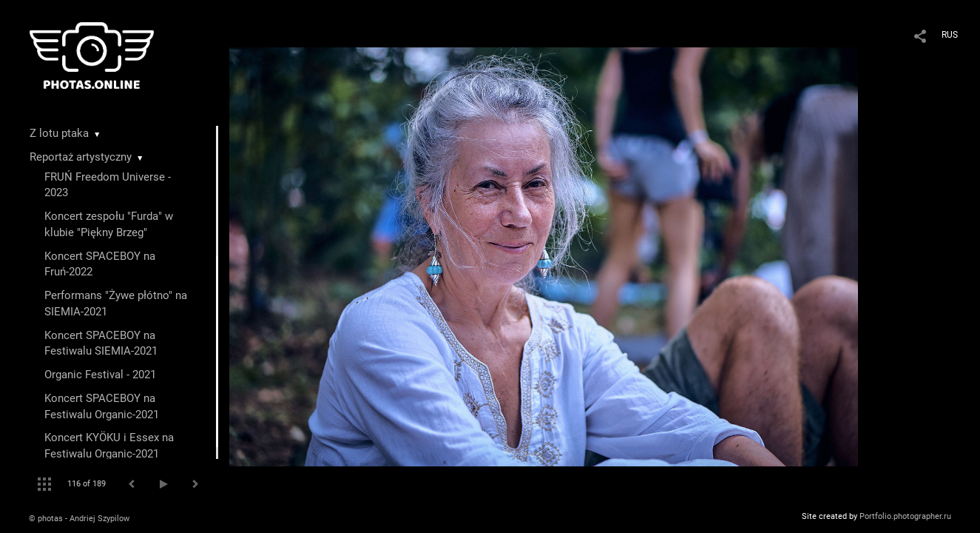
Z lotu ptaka (59, 133)
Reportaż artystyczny (81, 157)
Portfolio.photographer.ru (905, 516)
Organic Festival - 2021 (100, 375)
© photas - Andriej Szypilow (79, 519)
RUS (950, 35)
